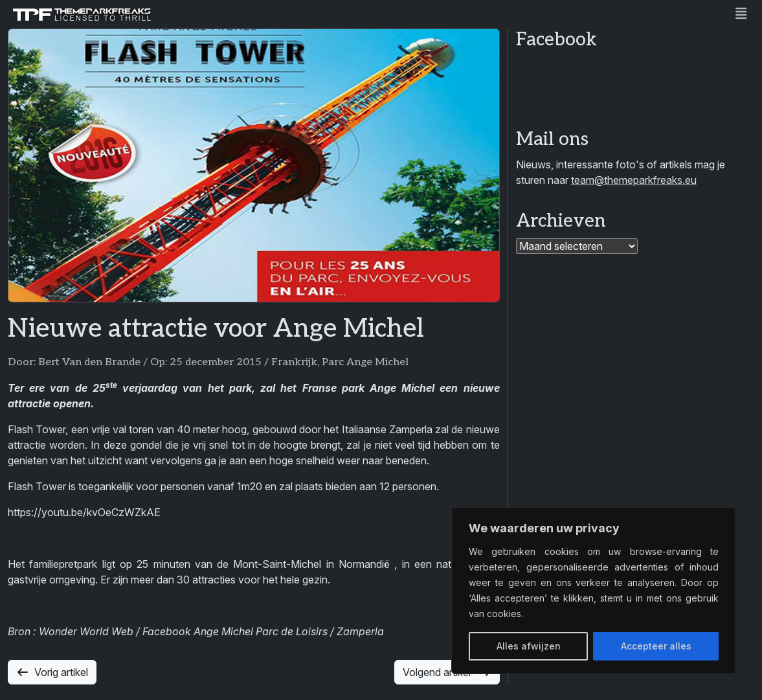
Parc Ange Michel (365, 362)
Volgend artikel (447, 672)
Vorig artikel (52, 672)
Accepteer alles (656, 646)
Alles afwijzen (529, 646)
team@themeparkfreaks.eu (634, 180)
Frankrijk (294, 362)
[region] (594, 591)
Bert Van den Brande (89, 362)
